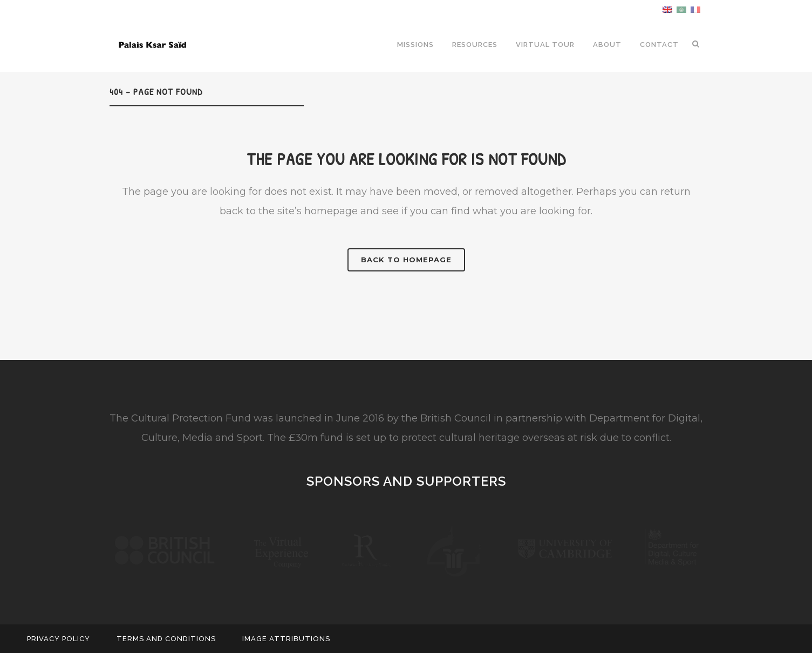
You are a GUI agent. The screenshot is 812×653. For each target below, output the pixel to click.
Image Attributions (286, 639)
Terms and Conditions (166, 639)
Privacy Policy (59, 639)
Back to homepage (406, 260)
